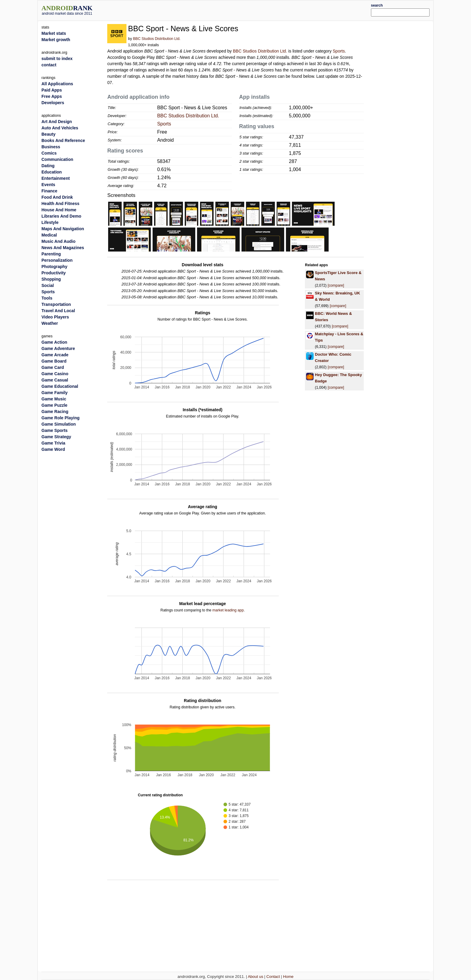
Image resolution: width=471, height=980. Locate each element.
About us (255, 977)
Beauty (49, 134)
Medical (49, 235)
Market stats (54, 33)
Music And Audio (58, 241)
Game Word (53, 449)
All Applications (57, 84)
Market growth (56, 40)
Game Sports (55, 430)
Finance (49, 191)
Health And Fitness (60, 204)
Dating (48, 166)
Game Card (53, 367)
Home (288, 977)
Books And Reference (63, 140)
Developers (53, 103)
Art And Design (57, 122)
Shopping (51, 279)
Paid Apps (52, 90)
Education (52, 172)
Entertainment (56, 178)
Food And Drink (57, 197)
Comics (49, 153)
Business (51, 147)
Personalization (57, 260)
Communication (57, 159)
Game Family (55, 393)
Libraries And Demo (61, 216)
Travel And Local (58, 311)
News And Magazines (63, 248)
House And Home (59, 210)
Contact (273, 977)
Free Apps (52, 96)
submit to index (57, 59)
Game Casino (55, 374)
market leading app (228, 610)
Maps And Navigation (63, 229)
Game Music (54, 399)
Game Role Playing (61, 418)
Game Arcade (55, 355)
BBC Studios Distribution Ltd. (157, 39)
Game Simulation (59, 424)
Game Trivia (53, 443)
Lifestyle (50, 222)
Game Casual (55, 380)
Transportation (56, 304)
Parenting (51, 254)
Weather (50, 323)
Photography (54, 267)
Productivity (54, 273)
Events (48, 185)
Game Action (54, 342)
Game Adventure (58, 348)
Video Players (55, 317)
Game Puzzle (54, 405)
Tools (47, 298)
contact (49, 65)
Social (48, 285)
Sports (339, 51)
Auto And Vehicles (60, 128)
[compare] (336, 285)
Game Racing (55, 412)
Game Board (54, 361)
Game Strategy (56, 437)
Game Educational (60, 386)
